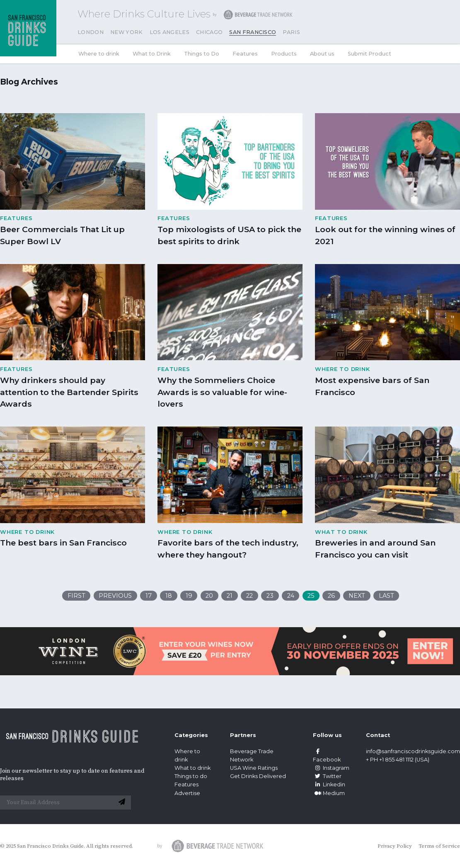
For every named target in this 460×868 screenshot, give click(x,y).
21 (230, 596)
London (91, 32)
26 (331, 596)
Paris (291, 32)
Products (284, 54)
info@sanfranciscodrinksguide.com (413, 751)
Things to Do (202, 54)
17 (149, 596)
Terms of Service (439, 846)
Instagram (331, 768)
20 (209, 596)
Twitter (327, 776)
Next (357, 596)
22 (249, 596)
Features (245, 54)
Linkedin (329, 784)
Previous (115, 596)
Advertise (187, 793)
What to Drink (152, 54)
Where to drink (99, 54)
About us (322, 54)
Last (386, 596)
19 (189, 596)
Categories (191, 735)
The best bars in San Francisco (63, 543)
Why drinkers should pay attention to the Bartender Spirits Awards (69, 392)
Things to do (191, 776)
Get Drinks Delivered (259, 776)
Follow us (327, 735)
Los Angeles (170, 32)
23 (270, 596)
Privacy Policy (395, 846)
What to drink (192, 768)
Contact (378, 735)
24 (291, 596)
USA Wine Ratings (254, 768)
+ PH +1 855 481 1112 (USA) (398, 760)
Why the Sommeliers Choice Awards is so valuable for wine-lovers (222, 392)
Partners (243, 735)
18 (169, 596)
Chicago (209, 32)
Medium (329, 793)
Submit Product (369, 54)
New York (127, 32)
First (76, 596)
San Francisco (253, 32)
